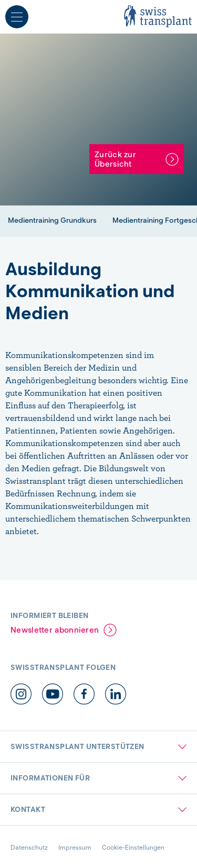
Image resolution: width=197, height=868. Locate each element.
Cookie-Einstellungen (133, 847)
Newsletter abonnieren (55, 630)
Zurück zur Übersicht (115, 159)
